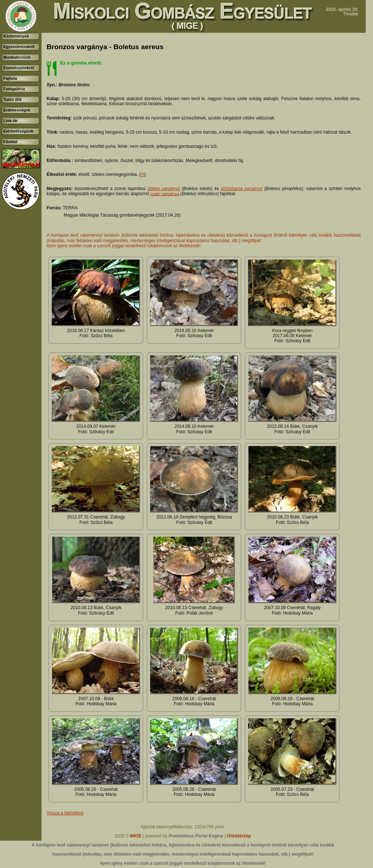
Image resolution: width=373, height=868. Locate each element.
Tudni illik (13, 99)
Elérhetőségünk (18, 131)
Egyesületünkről (19, 47)
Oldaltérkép (239, 836)
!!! (142, 174)
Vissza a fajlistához (65, 813)
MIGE (136, 836)
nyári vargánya (165, 194)
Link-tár (11, 121)
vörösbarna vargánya (242, 189)
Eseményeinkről (19, 68)
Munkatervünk (17, 57)
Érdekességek (17, 110)
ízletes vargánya (164, 189)
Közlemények (16, 36)
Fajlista (10, 78)
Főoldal (10, 142)
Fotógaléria (14, 89)
